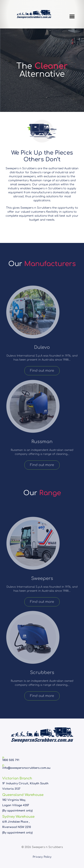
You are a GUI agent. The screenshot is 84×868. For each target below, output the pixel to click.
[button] (72, 16)
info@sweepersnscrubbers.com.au (26, 768)
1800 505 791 (11, 760)
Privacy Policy (42, 857)
